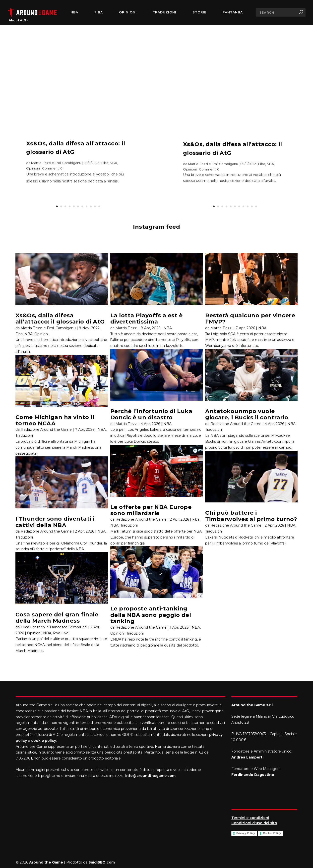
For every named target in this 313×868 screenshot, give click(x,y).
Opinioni (128, 13)
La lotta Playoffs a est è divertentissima (147, 319)
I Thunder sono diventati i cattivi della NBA (55, 522)
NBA (74, 13)
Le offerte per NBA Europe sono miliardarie (151, 510)
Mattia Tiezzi (126, 328)
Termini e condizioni (250, 818)
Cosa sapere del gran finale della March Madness (57, 618)
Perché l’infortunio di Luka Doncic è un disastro (151, 414)
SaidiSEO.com (102, 862)
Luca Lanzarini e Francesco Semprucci (54, 627)
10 (95, 206)
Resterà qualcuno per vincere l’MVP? (250, 319)
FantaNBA (233, 13)
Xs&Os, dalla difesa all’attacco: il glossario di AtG (60, 319)
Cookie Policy (272, 833)
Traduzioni (164, 13)
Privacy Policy (246, 833)
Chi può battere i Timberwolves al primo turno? (251, 516)
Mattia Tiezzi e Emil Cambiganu (56, 169)
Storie (199, 13)
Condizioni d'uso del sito (254, 823)
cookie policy (44, 741)
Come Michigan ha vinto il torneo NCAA (55, 420)
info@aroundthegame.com (150, 776)
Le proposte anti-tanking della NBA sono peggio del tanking (151, 615)
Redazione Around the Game (46, 430)
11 (99, 206)
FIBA (99, 13)
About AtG (18, 20)
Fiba (105, 169)
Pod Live (61, 633)
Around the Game (46, 862)
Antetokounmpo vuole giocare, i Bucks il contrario (247, 414)
